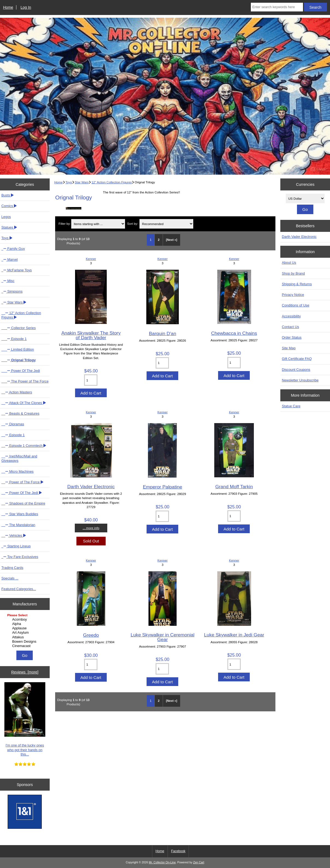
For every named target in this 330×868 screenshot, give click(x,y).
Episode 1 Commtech (24, 446)
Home (8, 7)
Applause (26, 628)
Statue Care (291, 406)
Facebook (178, 851)
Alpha (26, 624)
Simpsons (12, 291)
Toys (69, 182)
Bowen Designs (26, 642)
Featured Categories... (19, 589)
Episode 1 (14, 339)
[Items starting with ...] (98, 224)
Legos (6, 217)
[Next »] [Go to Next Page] (172, 240)
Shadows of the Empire (23, 503)
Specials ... (10, 578)
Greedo (91, 635)
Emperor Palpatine (162, 487)
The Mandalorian (18, 525)
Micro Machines (17, 471)
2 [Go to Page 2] (159, 240)
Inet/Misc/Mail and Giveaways (19, 458)
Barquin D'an (162, 333)
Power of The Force (22, 482)
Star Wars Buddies (20, 514)
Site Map (289, 348)
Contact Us (290, 327)
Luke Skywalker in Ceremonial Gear (162, 637)
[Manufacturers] (25, 631)
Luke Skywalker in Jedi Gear (234, 635)
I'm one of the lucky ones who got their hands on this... (25, 719)
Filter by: (64, 224)
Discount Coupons (296, 370)
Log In (26, 7)
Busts (8, 195)
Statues (9, 227)
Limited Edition (18, 349)
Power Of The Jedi (21, 371)
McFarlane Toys (17, 270)
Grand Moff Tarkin (234, 487)
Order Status (292, 337)
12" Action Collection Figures (112, 182)
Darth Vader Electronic (91, 487)
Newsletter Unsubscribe (300, 380)
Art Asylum (26, 633)
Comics (9, 206)
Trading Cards (12, 568)
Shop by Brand (293, 273)
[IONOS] (25, 813)
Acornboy (26, 620)
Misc (8, 281)
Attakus (26, 637)
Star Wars (82, 182)
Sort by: (133, 224)
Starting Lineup (16, 546)
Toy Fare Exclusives (20, 557)
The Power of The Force (25, 381)
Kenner (91, 259)
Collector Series (19, 328)
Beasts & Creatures (20, 413)
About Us (289, 262)
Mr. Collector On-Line (162, 862)
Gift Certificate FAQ (297, 359)
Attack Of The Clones (24, 403)
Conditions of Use (295, 305)
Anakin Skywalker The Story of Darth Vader (91, 335)
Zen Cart (199, 862)
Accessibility (291, 316)
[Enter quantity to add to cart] (91, 380)
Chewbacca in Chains (234, 333)
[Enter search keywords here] (277, 7)
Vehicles (14, 535)
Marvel (10, 260)
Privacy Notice (293, 295)
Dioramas (13, 424)
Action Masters (17, 392)
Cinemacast (26, 646)
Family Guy (13, 249)
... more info (91, 528)
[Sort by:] (166, 224)
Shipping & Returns (297, 284)
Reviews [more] (25, 672)
